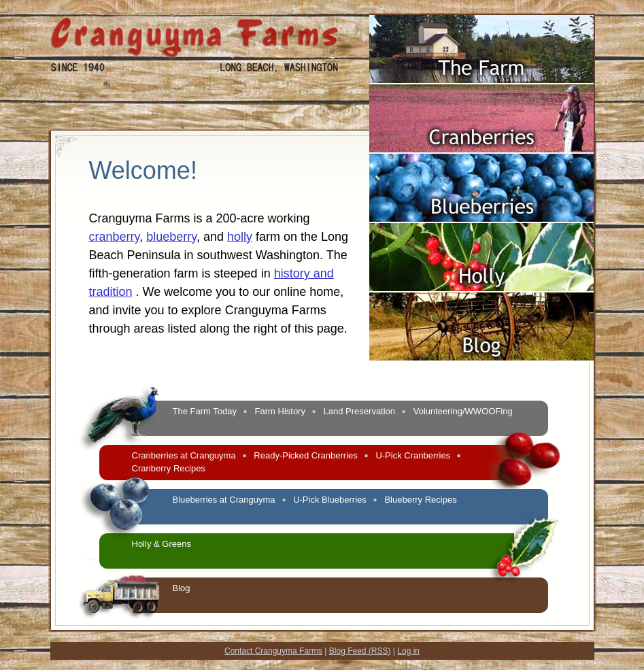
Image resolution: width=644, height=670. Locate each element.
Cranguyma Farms (194, 37)
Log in (408, 651)
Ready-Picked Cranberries (305, 455)
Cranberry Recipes (169, 468)
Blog (481, 344)
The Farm (481, 66)
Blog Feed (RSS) (360, 651)
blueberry (171, 237)
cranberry (115, 237)
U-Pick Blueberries (330, 500)
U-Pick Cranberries (413, 455)
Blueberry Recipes (420, 500)
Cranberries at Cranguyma (184, 455)
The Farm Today (205, 411)
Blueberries (481, 205)
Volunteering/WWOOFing (463, 411)
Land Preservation (360, 411)
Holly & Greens (162, 544)
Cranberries (481, 135)
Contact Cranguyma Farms (273, 651)
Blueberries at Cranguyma (224, 500)
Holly (481, 274)
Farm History (280, 411)
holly (240, 237)
